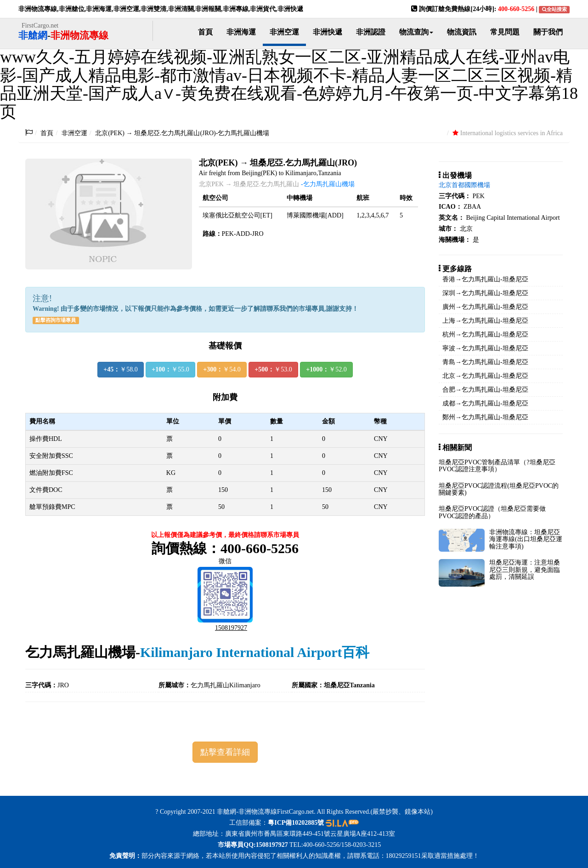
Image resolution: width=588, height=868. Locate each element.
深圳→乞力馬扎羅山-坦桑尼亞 (485, 293)
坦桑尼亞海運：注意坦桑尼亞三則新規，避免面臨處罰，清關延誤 (525, 570)
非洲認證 (371, 32)
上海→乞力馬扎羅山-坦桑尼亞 (485, 321)
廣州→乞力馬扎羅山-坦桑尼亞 (485, 307)
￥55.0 (170, 369)
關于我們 (548, 32)
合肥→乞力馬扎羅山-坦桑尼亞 (485, 390)
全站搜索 (554, 9)
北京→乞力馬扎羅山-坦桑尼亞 (485, 376)
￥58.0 (120, 369)
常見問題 (505, 32)
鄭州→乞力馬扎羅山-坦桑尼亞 (485, 417)
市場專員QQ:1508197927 (252, 845)
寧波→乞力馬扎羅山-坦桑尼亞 (485, 348)
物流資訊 (462, 32)
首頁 (205, 32)
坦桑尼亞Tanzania (349, 685)
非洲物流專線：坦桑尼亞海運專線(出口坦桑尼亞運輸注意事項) (526, 539)
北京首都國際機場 (464, 185)
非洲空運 (284, 32)
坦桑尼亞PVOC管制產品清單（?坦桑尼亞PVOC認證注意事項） (497, 466)
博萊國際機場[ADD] (315, 215)
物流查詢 (416, 32)
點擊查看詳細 (225, 752)
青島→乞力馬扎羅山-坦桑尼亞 (485, 362)
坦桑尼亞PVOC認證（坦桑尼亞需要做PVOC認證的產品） (492, 512)
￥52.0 (326, 369)
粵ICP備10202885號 (296, 823)
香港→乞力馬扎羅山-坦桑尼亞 (485, 279)
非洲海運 (241, 32)
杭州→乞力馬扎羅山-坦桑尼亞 (485, 334)
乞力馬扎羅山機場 (80, 652)
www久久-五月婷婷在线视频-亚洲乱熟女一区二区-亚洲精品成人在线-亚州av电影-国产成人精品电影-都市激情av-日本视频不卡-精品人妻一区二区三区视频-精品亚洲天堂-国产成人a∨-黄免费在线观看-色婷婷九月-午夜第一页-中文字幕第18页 (289, 84)
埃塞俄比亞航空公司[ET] (237, 215)
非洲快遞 (328, 32)
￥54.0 (222, 369)
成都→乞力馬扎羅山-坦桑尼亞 (485, 403)
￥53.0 (273, 369)
